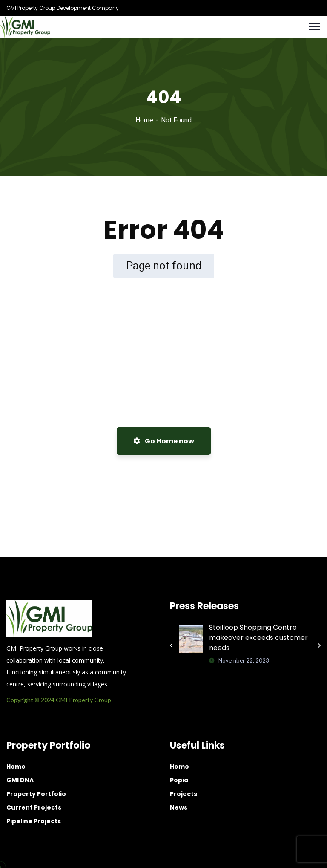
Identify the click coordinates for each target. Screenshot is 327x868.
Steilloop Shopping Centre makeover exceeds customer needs (258, 638)
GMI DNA (20, 780)
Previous (171, 645)
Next (319, 645)
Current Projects (34, 807)
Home (144, 120)
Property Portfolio (36, 794)
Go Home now (164, 441)
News (179, 807)
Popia (179, 780)
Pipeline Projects (34, 821)
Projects (184, 794)
